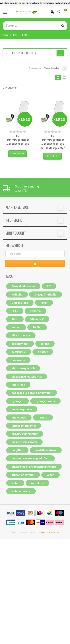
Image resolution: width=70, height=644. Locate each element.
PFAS (15, 311)
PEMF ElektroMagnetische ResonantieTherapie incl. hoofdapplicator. (52, 142)
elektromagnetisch (23, 368)
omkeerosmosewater (24, 442)
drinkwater (18, 360)
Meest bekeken (52, 68)
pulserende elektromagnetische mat (34, 467)
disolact (43, 352)
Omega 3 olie (20, 303)
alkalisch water (21, 335)
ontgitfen (17, 450)
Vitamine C (37, 319)
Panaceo (35, 311)
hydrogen (17, 401)
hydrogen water (45, 401)
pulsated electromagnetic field (30, 458)
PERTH (25, 35)
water (15, 483)
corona (45, 344)
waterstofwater (21, 491)
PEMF (44, 303)
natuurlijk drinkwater (25, 434)
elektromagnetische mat (27, 376)
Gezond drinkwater (23, 286)
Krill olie (17, 294)
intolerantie (19, 417)
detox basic (19, 352)
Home (5, 35)
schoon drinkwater (23, 475)
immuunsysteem (22, 409)
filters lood (18, 384)
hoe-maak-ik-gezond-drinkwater (32, 393)
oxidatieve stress (46, 450)
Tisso (15, 319)
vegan (51, 475)
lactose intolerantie (24, 426)
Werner (16, 327)
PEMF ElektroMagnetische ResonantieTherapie (18, 140)
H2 (49, 286)
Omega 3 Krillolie (46, 294)
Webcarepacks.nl (50, 532)
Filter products (21, 53)
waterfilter (38, 483)
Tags (15, 35)
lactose (43, 417)
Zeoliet (37, 327)
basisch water (20, 344)
